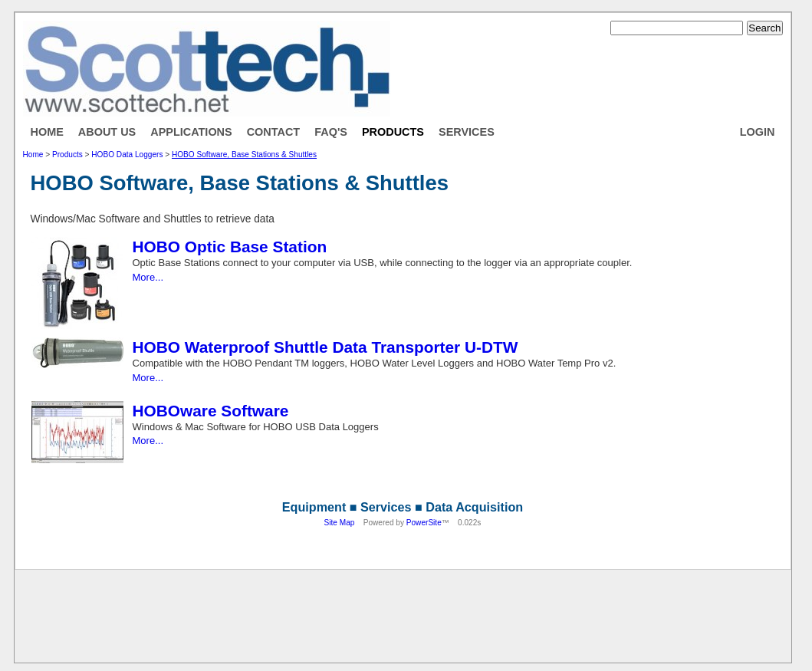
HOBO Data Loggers (127, 155)
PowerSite (424, 523)
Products (393, 132)
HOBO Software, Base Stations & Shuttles (244, 155)
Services (467, 132)
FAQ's (331, 132)
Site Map (340, 523)
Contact (274, 132)
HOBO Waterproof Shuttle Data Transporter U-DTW (325, 347)
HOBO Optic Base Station (230, 247)
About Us (107, 132)
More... (148, 277)
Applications (191, 132)
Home (47, 132)
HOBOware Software (211, 411)
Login (758, 132)
